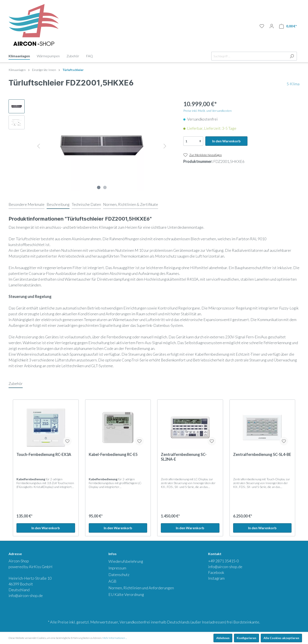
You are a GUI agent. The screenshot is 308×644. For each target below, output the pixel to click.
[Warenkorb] (288, 26)
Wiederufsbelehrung (126, 561)
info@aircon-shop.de (26, 595)
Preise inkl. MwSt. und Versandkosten (207, 111)
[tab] (27, 204)
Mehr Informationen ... (115, 638)
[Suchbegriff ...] (249, 56)
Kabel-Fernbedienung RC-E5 (113, 454)
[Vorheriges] (38, 145)
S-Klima (293, 84)
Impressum (117, 568)
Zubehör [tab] (16, 383)
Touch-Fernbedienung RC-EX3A (44, 454)
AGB (112, 581)
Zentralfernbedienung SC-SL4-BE (262, 454)
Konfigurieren (247, 638)
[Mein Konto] (272, 26)
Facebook (216, 572)
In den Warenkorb (226, 141)
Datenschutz (119, 575)
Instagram (216, 578)
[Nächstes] (165, 145)
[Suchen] (292, 56)
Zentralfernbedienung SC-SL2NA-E (184, 457)
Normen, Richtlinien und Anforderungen (141, 588)
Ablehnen (223, 638)
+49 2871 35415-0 (223, 561)
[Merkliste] (262, 26)
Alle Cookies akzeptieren (281, 638)
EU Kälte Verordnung (126, 594)
